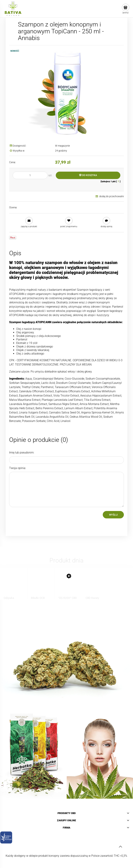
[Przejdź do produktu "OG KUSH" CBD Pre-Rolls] (68, 586)
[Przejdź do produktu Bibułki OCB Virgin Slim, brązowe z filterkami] (41, 586)
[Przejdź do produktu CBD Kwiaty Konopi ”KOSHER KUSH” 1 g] (96, 586)
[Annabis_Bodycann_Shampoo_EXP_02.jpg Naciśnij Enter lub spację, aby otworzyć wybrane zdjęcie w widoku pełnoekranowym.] (66, 93)
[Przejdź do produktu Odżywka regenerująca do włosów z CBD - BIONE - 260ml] (14, 586)
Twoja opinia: (18, 468)
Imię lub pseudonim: (22, 453)
